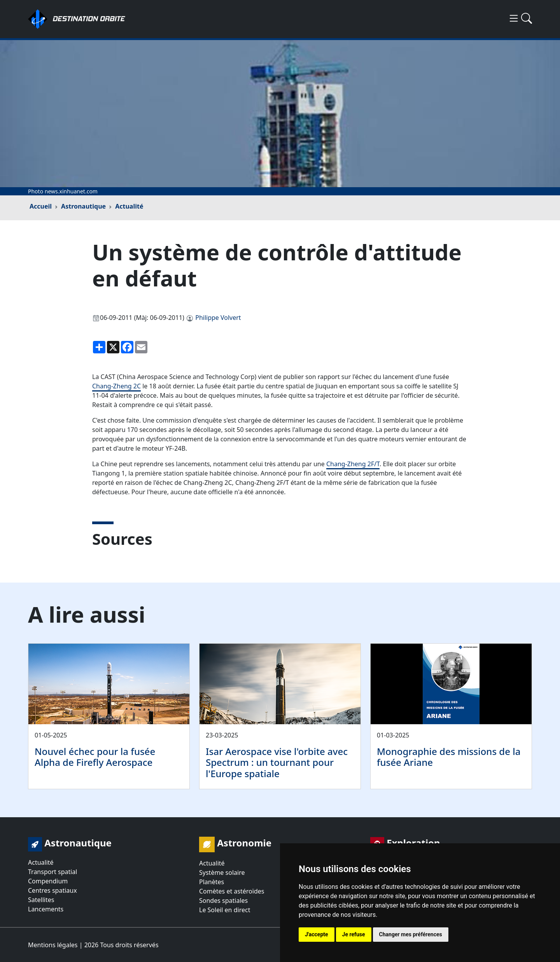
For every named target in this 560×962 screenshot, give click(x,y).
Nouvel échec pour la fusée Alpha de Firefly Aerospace (95, 757)
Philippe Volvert (218, 318)
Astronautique (83, 206)
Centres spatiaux (52, 890)
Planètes (212, 882)
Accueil (41, 206)
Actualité (129, 206)
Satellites (41, 900)
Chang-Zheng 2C (116, 386)
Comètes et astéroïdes (232, 891)
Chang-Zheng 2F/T (353, 464)
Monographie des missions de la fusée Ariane (449, 757)
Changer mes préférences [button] (411, 934)
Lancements (46, 909)
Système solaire (222, 872)
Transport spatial (52, 872)
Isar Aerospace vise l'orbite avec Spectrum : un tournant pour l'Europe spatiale (277, 763)
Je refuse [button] (354, 934)
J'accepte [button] (317, 934)
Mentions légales (53, 945)
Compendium (48, 881)
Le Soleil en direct (225, 910)
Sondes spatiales (223, 901)
